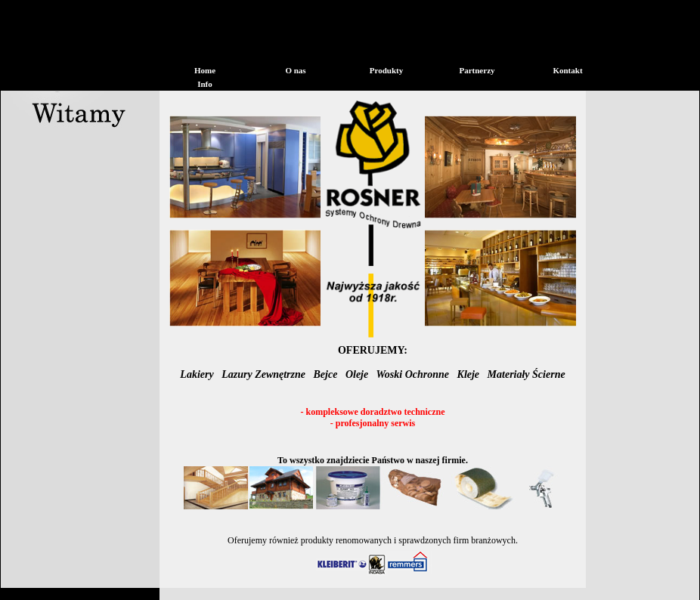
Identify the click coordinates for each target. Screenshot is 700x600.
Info (205, 84)
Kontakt (567, 70)
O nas (295, 70)
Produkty (386, 70)
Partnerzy (477, 70)
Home (205, 70)
